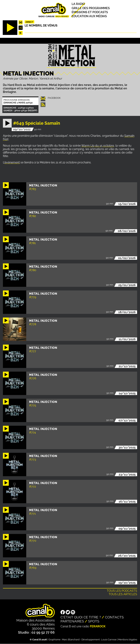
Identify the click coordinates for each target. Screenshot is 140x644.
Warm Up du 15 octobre (98, 146)
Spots (94, 621)
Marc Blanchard (71, 640)
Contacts (114, 617)
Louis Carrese (109, 640)
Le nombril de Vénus (41, 26)
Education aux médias (89, 16)
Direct (29, 22)
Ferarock (98, 626)
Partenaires (72, 621)
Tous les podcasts (122, 591)
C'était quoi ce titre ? (81, 617)
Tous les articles (123, 594)
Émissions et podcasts (90, 12)
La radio (78, 4)
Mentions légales (128, 640)
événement (12, 162)
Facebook (54, 98)
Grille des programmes (91, 8)
